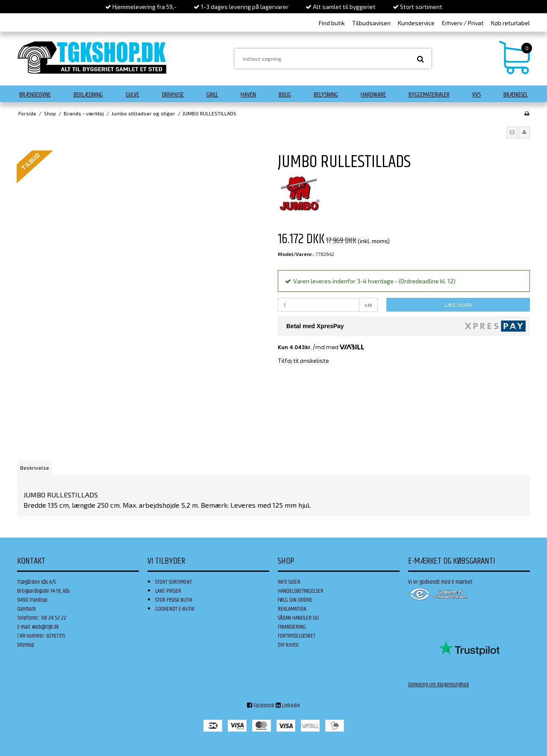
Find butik (332, 23)
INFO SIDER (289, 582)
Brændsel (516, 95)
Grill (212, 95)
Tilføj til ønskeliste (303, 360)
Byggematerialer (429, 95)
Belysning (326, 95)
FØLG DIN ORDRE (295, 600)
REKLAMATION (292, 609)
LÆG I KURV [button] (458, 305)
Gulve (132, 95)
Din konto (288, 645)
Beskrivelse (35, 468)
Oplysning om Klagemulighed (438, 685)
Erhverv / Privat (463, 23)
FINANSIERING (292, 627)
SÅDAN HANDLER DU (298, 618)
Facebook (261, 706)
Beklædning (88, 95)
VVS (476, 95)
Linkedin (288, 706)
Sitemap (26, 645)
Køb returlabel (510, 23)
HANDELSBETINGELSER (301, 591)
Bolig (285, 95)
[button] (512, 132)
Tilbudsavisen (371, 23)
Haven (248, 95)
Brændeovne (35, 95)
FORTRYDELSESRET (297, 636)
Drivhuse (173, 95)
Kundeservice (416, 23)
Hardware (373, 95)
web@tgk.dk (46, 627)
